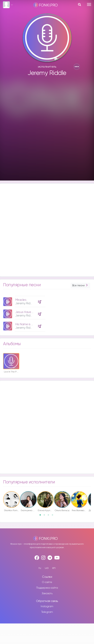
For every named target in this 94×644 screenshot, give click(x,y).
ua (47, 568)
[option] (24, 312)
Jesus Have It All (26, 312)
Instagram (47, 606)
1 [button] (41, 516)
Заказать (47, 593)
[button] (77, 67)
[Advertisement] (47, 130)
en (54, 568)
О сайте (47, 582)
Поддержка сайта (47, 588)
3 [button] (50, 516)
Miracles (21, 300)
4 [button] (54, 516)
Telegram (47, 612)
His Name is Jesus (27, 324)
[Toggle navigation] (89, 4)
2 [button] (46, 516)
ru (40, 568)
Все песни (80, 286)
